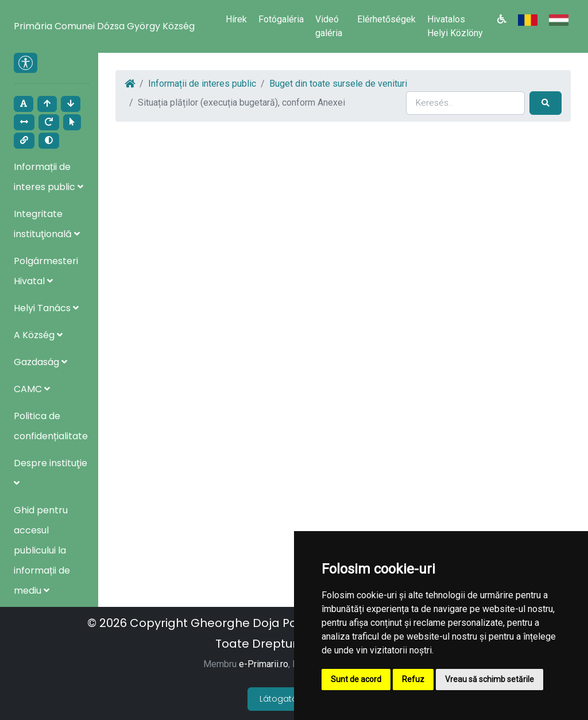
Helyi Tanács (46, 308)
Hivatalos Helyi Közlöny (455, 26)
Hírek (236, 19)
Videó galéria (329, 26)
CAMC (32, 389)
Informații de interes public (202, 84)
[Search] (465, 102)
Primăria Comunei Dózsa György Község (104, 26)
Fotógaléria (281, 19)
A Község (38, 335)
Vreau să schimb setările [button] (490, 679)
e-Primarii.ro (264, 664)
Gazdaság (40, 362)
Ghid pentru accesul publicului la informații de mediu (42, 550)
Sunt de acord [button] (356, 679)
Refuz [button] (413, 679)
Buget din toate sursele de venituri (338, 84)
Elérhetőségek (386, 19)
